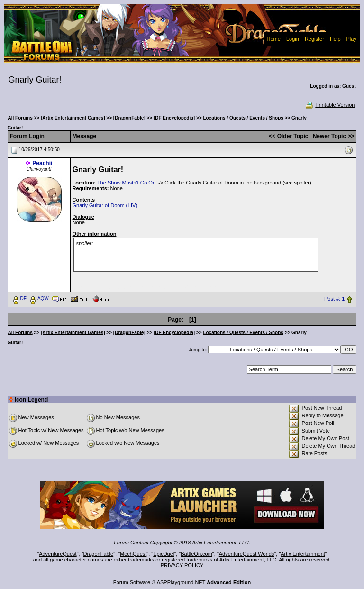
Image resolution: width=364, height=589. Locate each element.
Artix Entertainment (303, 554)
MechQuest (133, 554)
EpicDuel (164, 554)
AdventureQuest (58, 554)
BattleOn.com (196, 554)
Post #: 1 (334, 299)
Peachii (42, 163)
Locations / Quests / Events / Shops (243, 118)
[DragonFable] (129, 118)
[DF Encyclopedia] (174, 118)
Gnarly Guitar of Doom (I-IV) (105, 205)
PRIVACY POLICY (182, 565)
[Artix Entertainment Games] (73, 118)
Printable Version (330, 105)
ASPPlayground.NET (181, 582)
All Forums (20, 118)
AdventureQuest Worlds (247, 554)
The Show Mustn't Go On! (127, 183)
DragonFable (99, 554)
